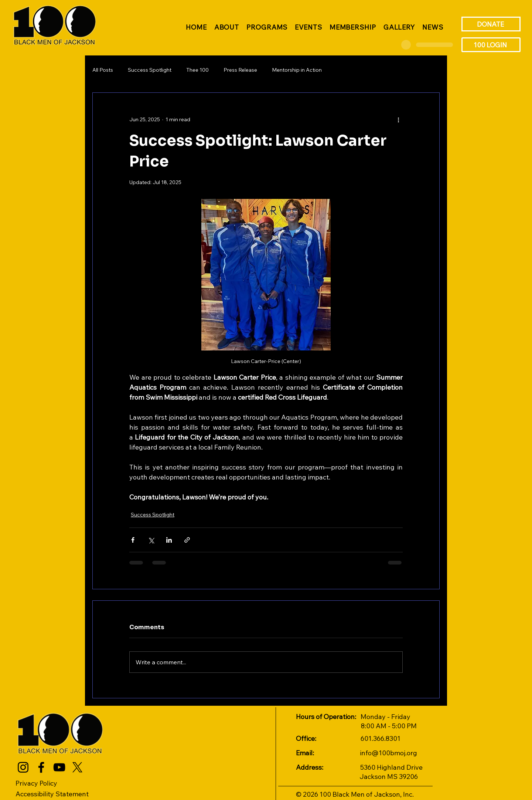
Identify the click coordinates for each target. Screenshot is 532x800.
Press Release (240, 70)
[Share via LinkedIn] (169, 540)
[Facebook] (41, 767)
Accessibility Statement (52, 794)
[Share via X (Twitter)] (151, 540)
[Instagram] (23, 767)
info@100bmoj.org (388, 753)
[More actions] (398, 119)
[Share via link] (187, 540)
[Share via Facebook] (133, 540)
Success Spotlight (150, 70)
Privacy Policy (36, 783)
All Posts (103, 70)
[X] (77, 767)
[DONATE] (491, 24)
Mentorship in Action (297, 70)
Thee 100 (197, 70)
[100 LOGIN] (491, 45)
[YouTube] (59, 767)
